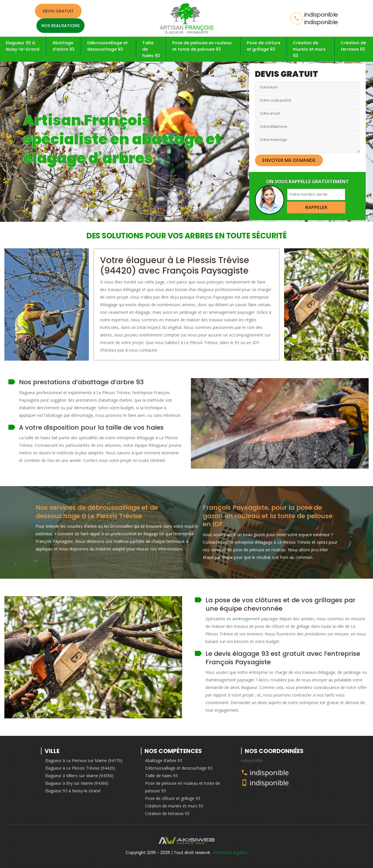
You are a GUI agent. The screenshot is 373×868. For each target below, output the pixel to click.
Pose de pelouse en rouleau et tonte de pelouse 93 (202, 46)
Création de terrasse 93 (353, 46)
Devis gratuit (58, 11)
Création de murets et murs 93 (309, 49)
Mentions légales (230, 853)
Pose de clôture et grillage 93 (264, 46)
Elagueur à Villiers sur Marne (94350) (79, 776)
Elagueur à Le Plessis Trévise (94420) (80, 768)
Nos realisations (60, 26)
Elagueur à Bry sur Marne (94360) (77, 783)
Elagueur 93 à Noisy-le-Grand (23, 46)
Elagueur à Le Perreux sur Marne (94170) (84, 760)
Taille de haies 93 (151, 49)
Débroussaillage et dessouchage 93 (107, 46)
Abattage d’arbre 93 (64, 46)
